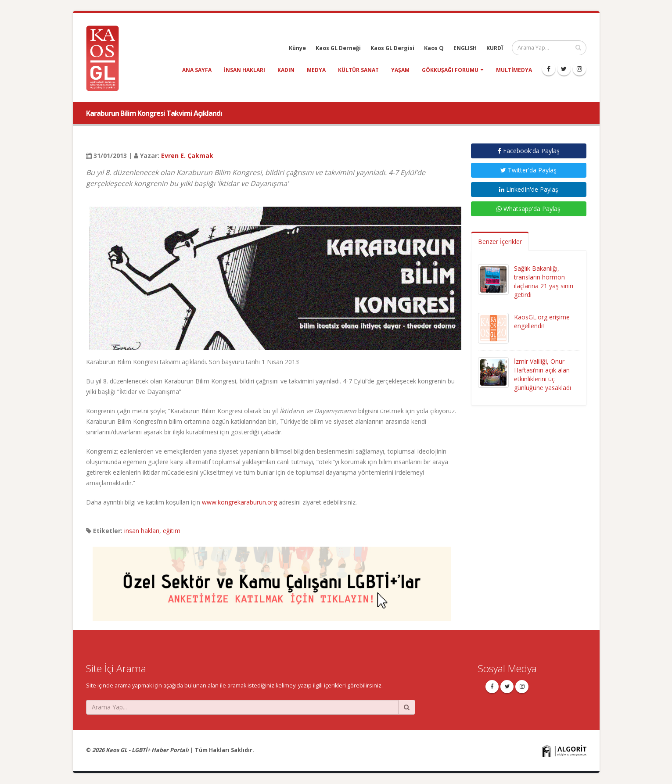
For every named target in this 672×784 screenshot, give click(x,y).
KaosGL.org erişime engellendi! (542, 321)
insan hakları (244, 70)
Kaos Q (434, 48)
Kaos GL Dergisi (392, 48)
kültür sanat (358, 70)
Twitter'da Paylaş (528, 170)
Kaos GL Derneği (338, 48)
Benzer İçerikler (500, 242)
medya (316, 70)
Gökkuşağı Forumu (450, 70)
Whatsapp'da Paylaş (528, 209)
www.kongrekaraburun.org (239, 502)
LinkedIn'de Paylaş (529, 189)
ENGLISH (465, 48)
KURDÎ (495, 48)
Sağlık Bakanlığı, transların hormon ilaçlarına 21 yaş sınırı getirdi (544, 281)
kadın (286, 70)
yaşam (400, 70)
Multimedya (514, 70)
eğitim (172, 531)
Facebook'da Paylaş (529, 151)
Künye (297, 48)
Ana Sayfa (197, 70)
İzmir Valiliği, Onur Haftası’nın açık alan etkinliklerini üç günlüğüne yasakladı (543, 374)
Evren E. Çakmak (187, 156)
